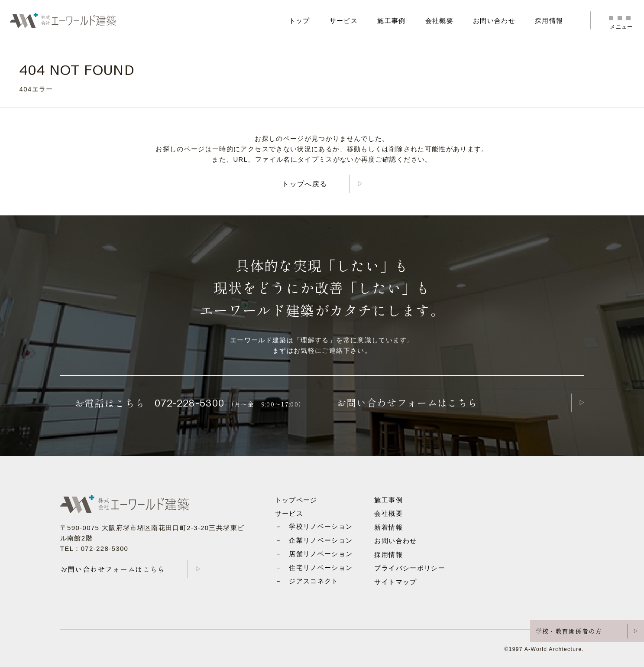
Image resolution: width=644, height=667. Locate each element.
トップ (299, 21)
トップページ (296, 500)
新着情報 (388, 527)
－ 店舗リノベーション (314, 554)
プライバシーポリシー (410, 568)
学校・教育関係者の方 (569, 631)
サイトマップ (395, 582)
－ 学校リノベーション (314, 526)
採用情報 (549, 21)
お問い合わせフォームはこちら (407, 402)
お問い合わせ (494, 21)
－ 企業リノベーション (314, 540)
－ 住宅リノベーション (314, 568)
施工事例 (391, 21)
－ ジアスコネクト (307, 581)
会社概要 (439, 21)
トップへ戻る (304, 184)
